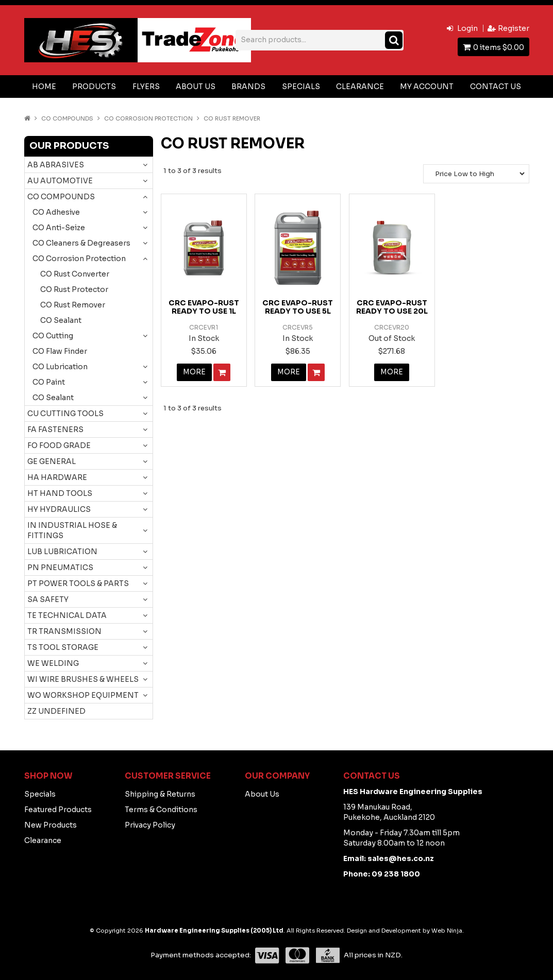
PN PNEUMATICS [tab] (60, 568)
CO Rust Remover (73, 305)
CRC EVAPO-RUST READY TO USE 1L (204, 307)
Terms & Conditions (161, 810)
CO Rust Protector (74, 289)
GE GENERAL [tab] (52, 461)
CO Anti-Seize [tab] (59, 228)
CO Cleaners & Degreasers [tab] (81, 243)
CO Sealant (61, 320)
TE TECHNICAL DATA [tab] (67, 615)
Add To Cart (222, 372)
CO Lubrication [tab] (60, 367)
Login (467, 28)
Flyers (146, 87)
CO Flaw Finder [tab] (60, 351)
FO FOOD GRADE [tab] (59, 445)
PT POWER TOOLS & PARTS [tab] (78, 583)
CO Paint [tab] (49, 382)
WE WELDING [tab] (53, 663)
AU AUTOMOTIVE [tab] (60, 181)
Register (514, 28)
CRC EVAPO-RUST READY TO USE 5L (298, 307)
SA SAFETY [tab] (48, 599)
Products (94, 87)
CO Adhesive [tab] (56, 212)
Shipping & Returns (160, 794)
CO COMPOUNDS (67, 118)
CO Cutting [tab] (53, 336)
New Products (51, 825)
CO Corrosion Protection (148, 118)
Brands (248, 87)
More (195, 372)
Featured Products (58, 810)
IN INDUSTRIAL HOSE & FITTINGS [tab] (72, 530)
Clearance (360, 87)
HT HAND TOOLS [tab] (60, 493)
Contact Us (496, 87)
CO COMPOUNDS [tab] (61, 197)
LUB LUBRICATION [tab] (62, 552)
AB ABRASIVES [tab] (56, 165)
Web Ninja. (448, 931)
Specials (301, 87)
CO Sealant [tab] (53, 398)
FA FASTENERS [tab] (55, 429)
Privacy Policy (150, 825)
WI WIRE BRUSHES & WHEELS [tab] (83, 679)
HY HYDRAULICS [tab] (59, 509)
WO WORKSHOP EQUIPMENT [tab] (83, 695)
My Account (427, 87)
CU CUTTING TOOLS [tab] (65, 414)
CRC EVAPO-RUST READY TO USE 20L (392, 307)
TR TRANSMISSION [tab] (64, 631)
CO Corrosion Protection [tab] (79, 259)
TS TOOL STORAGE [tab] (63, 647)
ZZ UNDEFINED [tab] (56, 711)
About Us (196, 87)
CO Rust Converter (75, 274)
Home (44, 87)
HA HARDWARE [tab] (57, 477)
